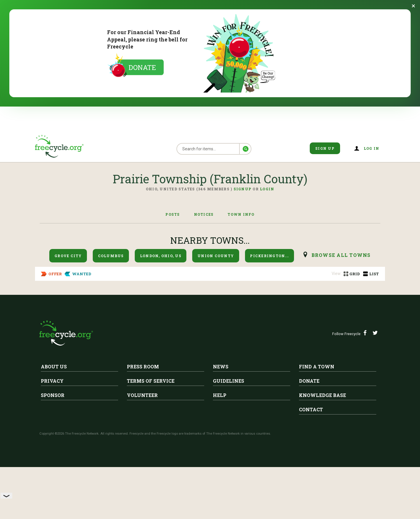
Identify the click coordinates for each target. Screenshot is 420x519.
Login (267, 189)
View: (337, 274)
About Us (54, 425)
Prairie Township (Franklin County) (131, 299)
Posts (173, 214)
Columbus (111, 256)
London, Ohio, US (161, 256)
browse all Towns (341, 255)
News (221, 425)
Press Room (143, 425)
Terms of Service (151, 440)
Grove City (68, 256)
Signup (243, 189)
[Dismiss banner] (413, 6)
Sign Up (325, 148)
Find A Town (317, 425)
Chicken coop (98, 308)
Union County (216, 256)
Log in (372, 148)
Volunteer (142, 454)
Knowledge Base (322, 454)
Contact (311, 468)
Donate (309, 440)
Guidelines (229, 440)
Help (220, 454)
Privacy (52, 440)
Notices (204, 214)
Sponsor (53, 454)
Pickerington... (269, 256)
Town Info (241, 214)
